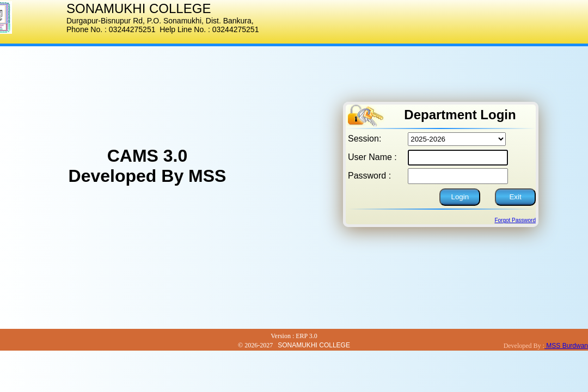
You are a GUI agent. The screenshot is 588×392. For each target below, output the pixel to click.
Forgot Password (515, 220)
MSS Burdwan (566, 346)
